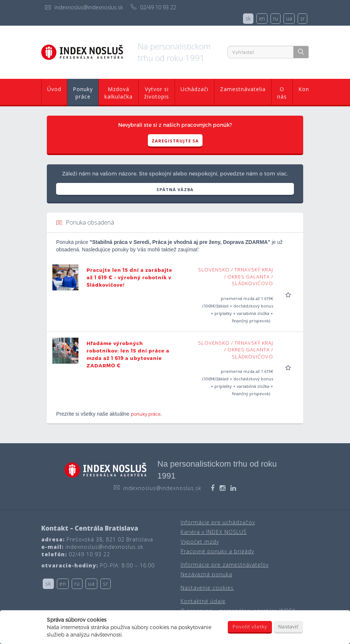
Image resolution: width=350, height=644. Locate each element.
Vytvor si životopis (157, 93)
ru (276, 18)
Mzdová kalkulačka (119, 93)
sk (248, 18)
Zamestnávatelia (243, 89)
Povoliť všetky (250, 627)
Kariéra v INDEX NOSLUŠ (214, 532)
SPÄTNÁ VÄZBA (175, 189)
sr (302, 18)
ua (289, 18)
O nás (282, 93)
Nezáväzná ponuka (206, 574)
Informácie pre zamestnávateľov (225, 565)
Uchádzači (195, 89)
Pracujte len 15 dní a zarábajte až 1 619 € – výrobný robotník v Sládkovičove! (129, 277)
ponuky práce (146, 414)
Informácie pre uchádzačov (218, 522)
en (262, 18)
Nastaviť (288, 627)
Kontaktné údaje (203, 601)
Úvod (54, 89)
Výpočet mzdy (200, 542)
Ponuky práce (83, 93)
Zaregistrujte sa (175, 141)
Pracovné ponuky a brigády (217, 551)
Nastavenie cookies (207, 588)
